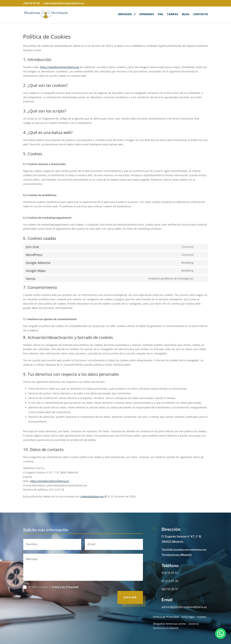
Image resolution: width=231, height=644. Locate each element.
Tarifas (173, 14)
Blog (186, 14)
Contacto (201, 14)
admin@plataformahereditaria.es (184, 607)
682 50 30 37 (170, 589)
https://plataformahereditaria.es (60, 67)
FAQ (160, 14)
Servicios (125, 14)
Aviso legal (188, 617)
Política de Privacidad (65, 587)
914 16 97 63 (170, 573)
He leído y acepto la (51, 587)
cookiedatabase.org (92, 496)
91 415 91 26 (170, 581)
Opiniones (147, 14)
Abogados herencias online (169, 624)
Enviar (130, 597)
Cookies (202, 617)
